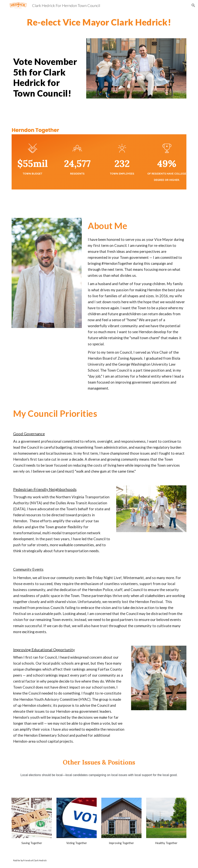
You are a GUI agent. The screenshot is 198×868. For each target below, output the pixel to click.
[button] (193, 5)
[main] (99, 22)
